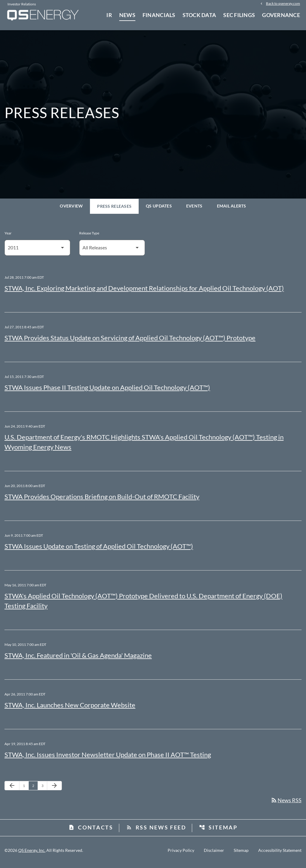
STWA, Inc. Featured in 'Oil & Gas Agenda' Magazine (78, 659)
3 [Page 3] (44, 789)
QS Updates (159, 209)
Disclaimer (214, 854)
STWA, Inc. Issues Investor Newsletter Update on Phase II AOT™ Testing (108, 758)
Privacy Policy (181, 854)
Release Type (89, 236)
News (127, 15)
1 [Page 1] (26, 789)
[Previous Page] (12, 789)
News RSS (286, 804)
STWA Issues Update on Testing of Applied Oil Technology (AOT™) (99, 549)
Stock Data (199, 15)
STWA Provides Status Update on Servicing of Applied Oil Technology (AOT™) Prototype (130, 341)
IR (109, 15)
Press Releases (114, 209)
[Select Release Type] (112, 251)
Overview (71, 209)
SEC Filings (239, 15)
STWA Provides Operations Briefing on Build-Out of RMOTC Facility (102, 500)
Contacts (91, 831)
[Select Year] (37, 251)
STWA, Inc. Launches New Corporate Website (70, 708)
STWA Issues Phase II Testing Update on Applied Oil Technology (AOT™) (107, 391)
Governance (281, 15)
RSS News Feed (156, 831)
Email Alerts (232, 209)
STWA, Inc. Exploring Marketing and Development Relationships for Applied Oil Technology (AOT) (144, 291)
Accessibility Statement (280, 854)
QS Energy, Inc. (32, 854)
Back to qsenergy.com (283, 4)
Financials (159, 15)
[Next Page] (54, 789)
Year (8, 236)
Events (194, 209)
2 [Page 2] (35, 789)
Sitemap (218, 831)
